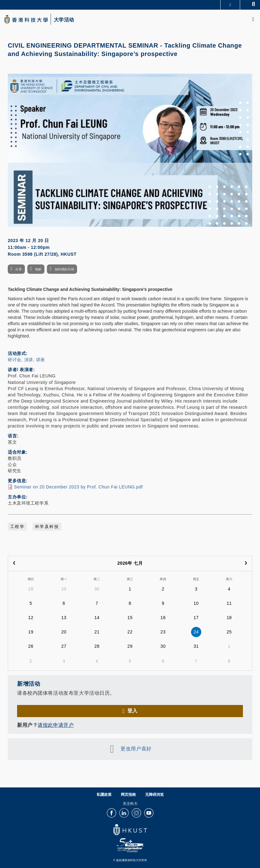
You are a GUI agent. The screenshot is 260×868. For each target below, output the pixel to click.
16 (163, 618)
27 (64, 646)
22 (130, 632)
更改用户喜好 (136, 749)
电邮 (38, 269)
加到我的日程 (64, 269)
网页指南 (128, 795)
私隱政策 (104, 795)
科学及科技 (47, 527)
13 (64, 618)
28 (31, 589)
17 (196, 618)
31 (196, 646)
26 (31, 646)
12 (31, 618)
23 (163, 632)
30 (97, 589)
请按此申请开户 (56, 725)
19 (31, 632)
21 (97, 632)
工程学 (17, 527)
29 (64, 589)
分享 (18, 269)
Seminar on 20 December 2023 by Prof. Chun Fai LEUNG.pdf (78, 487)
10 (196, 603)
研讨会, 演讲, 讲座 (26, 360)
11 (229, 603)
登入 (132, 711)
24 (196, 632)
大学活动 (64, 20)
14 (97, 618)
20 (64, 632)
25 (229, 632)
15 (130, 618)
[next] (246, 563)
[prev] (14, 563)
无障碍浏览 (154, 795)
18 (229, 618)
